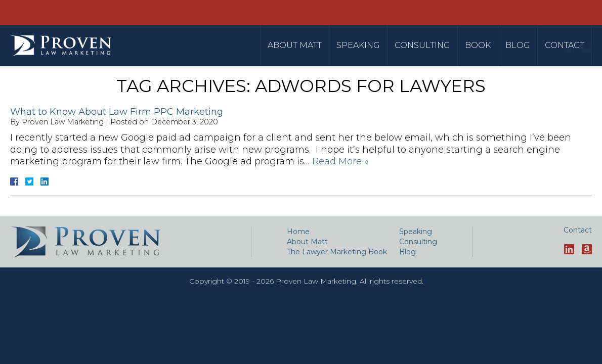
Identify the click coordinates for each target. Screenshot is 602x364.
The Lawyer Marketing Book (337, 252)
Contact (565, 45)
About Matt (295, 45)
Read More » (340, 161)
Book (478, 45)
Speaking (358, 45)
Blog (518, 45)
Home (298, 232)
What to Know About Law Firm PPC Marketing (117, 112)
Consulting (422, 45)
